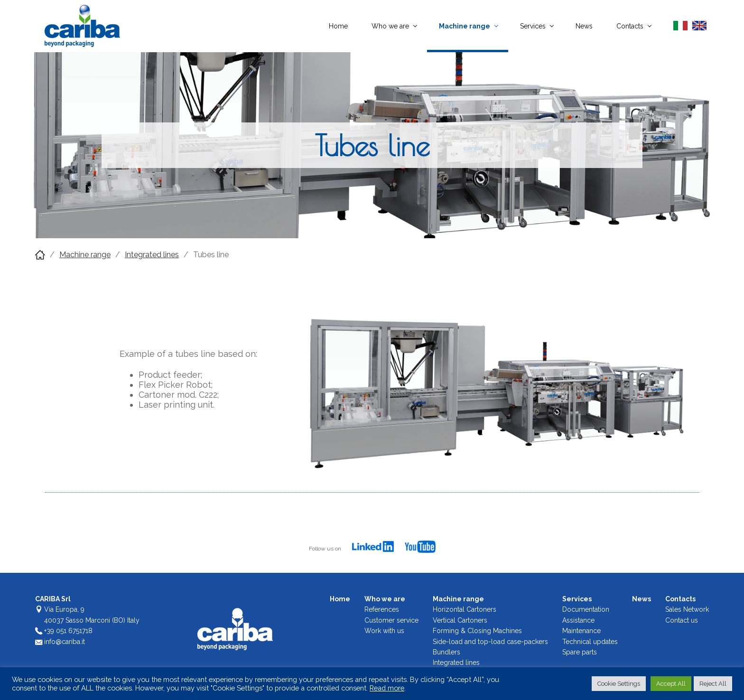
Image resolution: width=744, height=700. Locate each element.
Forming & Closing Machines (477, 631)
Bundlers (446, 652)
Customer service (391, 620)
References (382, 609)
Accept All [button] (671, 684)
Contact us (682, 620)
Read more (387, 688)
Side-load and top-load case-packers (490, 642)
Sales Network (687, 609)
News (584, 26)
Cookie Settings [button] (619, 684)
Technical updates (590, 642)
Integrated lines (152, 255)
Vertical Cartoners (460, 620)
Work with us (384, 631)
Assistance (578, 620)
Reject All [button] (713, 684)
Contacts (630, 26)
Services (533, 26)
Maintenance (581, 631)
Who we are (390, 26)
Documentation (586, 609)
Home (338, 26)
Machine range (465, 26)
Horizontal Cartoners (465, 609)
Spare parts (580, 652)
